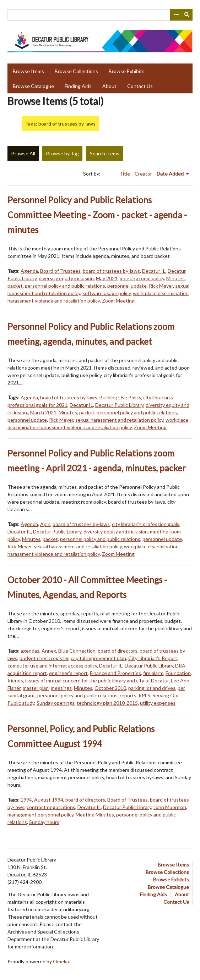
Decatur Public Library (119, 405)
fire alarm (153, 673)
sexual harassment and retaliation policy (119, 420)
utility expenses (158, 703)
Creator (144, 174)
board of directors (118, 651)
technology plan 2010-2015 (107, 703)
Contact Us (140, 86)
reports (128, 695)
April (45, 524)
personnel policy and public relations (65, 286)
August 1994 (49, 800)
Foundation (178, 673)
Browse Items (28, 71)
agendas (30, 651)
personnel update (127, 286)
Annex (49, 651)
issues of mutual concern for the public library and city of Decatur (97, 680)
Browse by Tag (63, 153)
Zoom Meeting (118, 301)
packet (15, 286)
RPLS (144, 695)
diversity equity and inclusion (116, 531)
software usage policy (107, 293)
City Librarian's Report (153, 658)
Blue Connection (77, 651)
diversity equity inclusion (66, 278)
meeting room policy (142, 278)
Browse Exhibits (127, 71)
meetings (61, 688)
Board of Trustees (60, 271)
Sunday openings (56, 703)
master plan (36, 688)
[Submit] (187, 15)
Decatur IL (154, 271)
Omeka (61, 961)
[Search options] (176, 15)
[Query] (100, 15)
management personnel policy (40, 815)
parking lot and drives (152, 688)
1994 (26, 800)
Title (125, 174)
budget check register (44, 658)
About (109, 86)
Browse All (23, 153)
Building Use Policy (120, 397)
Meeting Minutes (95, 815)
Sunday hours (44, 822)
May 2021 (107, 278)
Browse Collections (76, 71)
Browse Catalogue (33, 86)
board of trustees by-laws (111, 271)
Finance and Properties (115, 673)
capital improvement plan (98, 658)
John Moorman (170, 807)
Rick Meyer (161, 286)
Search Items (105, 153)
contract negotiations (51, 807)
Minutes (175, 278)
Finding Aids (78, 86)
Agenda (29, 271)
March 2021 (43, 412)
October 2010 (110, 688)
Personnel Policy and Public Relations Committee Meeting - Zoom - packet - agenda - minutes (97, 215)
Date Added (171, 174)
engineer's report (68, 673)
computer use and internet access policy (52, 666)
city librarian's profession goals (146, 524)
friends (15, 680)
